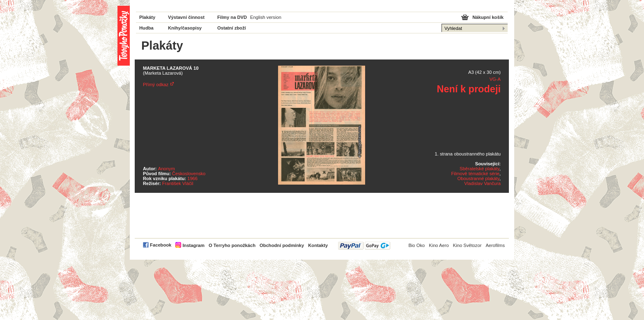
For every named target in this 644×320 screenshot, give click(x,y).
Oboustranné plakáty (478, 178)
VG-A (495, 79)
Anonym (167, 169)
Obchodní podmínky (282, 245)
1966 (192, 178)
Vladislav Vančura (482, 183)
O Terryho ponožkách (232, 245)
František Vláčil (178, 183)
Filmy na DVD (232, 17)
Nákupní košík (488, 17)
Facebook (161, 245)
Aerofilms (495, 245)
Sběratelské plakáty (480, 169)
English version (266, 17)
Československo (189, 174)
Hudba (146, 28)
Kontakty (318, 245)
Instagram (193, 245)
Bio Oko (416, 245)
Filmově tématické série (475, 174)
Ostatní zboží (232, 28)
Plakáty (147, 17)
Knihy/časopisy (185, 28)
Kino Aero (439, 245)
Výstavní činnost (186, 17)
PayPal (364, 246)
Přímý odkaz (156, 85)
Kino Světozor (467, 245)
